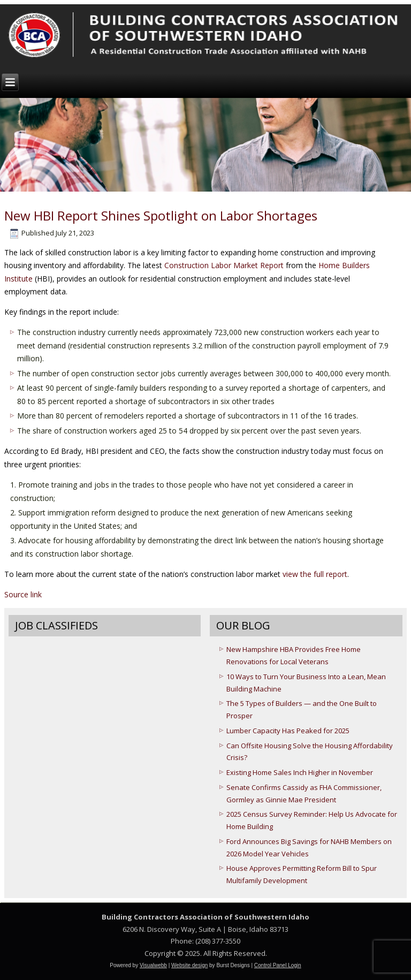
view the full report (315, 574)
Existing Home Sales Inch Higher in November (300, 772)
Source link (23, 594)
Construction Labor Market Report (224, 265)
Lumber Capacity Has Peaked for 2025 (288, 731)
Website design (189, 965)
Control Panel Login (278, 965)
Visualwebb (153, 965)
